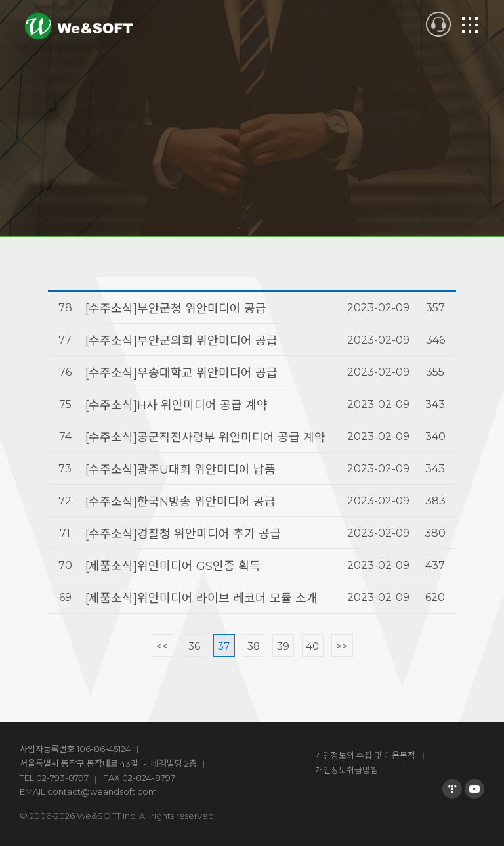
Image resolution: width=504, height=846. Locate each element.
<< (162, 646)
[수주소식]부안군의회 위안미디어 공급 (181, 341)
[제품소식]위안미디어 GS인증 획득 (173, 566)
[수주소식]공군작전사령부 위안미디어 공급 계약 (205, 437)
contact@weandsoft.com (102, 791)
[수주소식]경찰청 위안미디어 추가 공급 (183, 534)
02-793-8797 (62, 778)
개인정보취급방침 (346, 770)
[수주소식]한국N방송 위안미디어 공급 (180, 502)
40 (312, 646)
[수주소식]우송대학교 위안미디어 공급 (181, 373)
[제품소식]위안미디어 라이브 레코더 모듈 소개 (201, 598)
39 (283, 646)
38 (254, 646)
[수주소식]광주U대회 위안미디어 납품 (180, 470)
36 (194, 646)
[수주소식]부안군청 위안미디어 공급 (176, 309)
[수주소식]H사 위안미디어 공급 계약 (177, 405)
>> (342, 646)
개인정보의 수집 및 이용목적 (365, 755)
